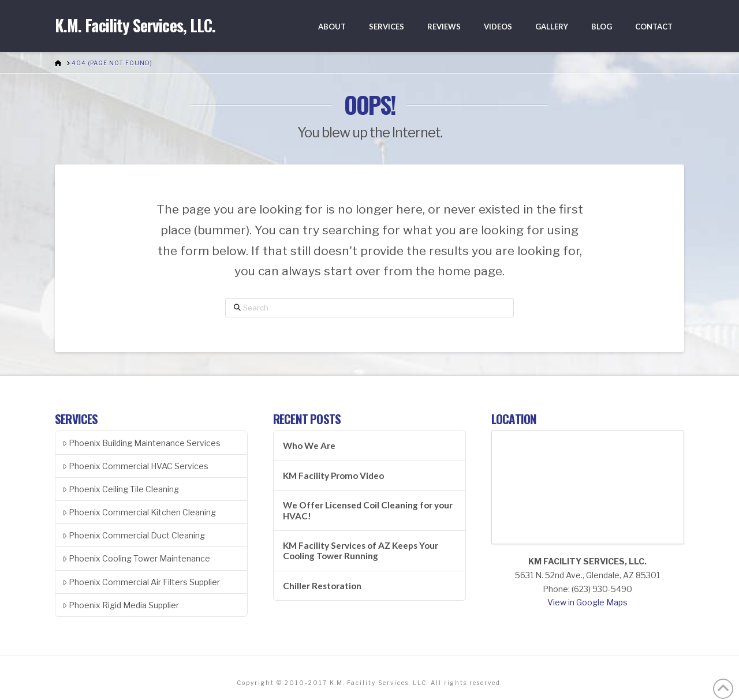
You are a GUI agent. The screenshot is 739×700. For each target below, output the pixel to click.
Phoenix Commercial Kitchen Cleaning (139, 512)
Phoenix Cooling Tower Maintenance (136, 558)
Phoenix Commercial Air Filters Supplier (141, 582)
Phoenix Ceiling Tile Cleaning (121, 489)
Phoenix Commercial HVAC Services (135, 466)
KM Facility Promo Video (333, 476)
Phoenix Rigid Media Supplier (121, 605)
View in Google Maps (587, 602)
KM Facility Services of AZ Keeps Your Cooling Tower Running (361, 551)
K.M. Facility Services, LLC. (135, 25)
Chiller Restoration (322, 586)
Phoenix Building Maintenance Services (141, 443)
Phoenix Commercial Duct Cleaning (134, 535)
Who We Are (309, 446)
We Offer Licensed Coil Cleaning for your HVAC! (368, 510)
